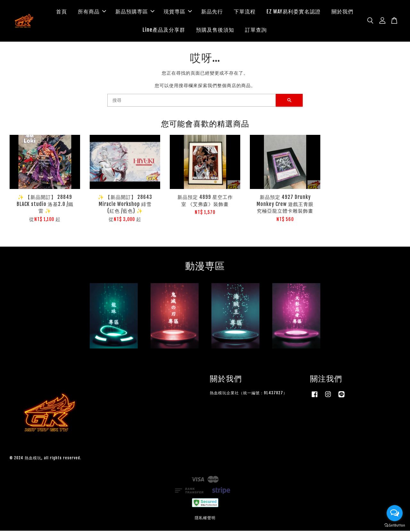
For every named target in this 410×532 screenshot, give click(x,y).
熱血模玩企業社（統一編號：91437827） (249, 394)
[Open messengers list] (395, 513)
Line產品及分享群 (164, 30)
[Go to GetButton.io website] (395, 525)
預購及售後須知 (215, 30)
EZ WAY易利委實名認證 (294, 12)
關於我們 (342, 12)
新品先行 (212, 12)
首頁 (61, 12)
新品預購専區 (135, 12)
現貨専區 (178, 12)
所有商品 (92, 12)
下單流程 (245, 12)
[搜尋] (192, 102)
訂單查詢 (256, 30)
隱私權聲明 (205, 519)
